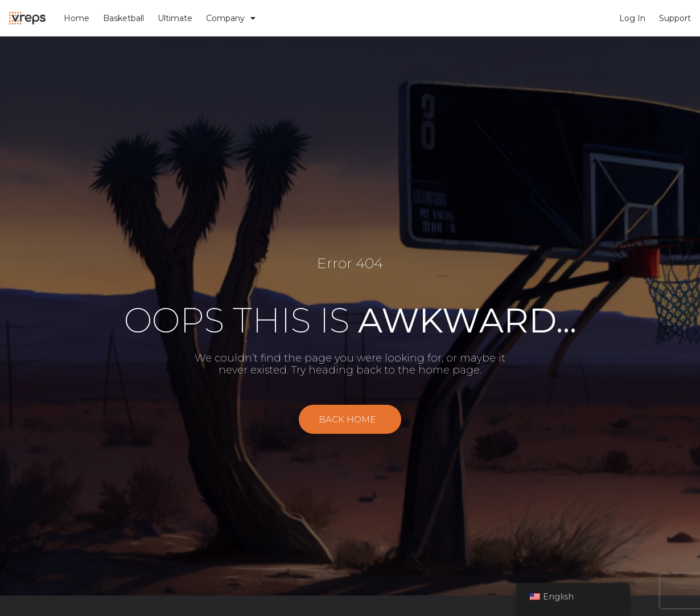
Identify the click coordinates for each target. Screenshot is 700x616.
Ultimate (175, 18)
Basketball (123, 18)
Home (77, 18)
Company (231, 18)
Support (675, 18)
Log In (632, 18)
